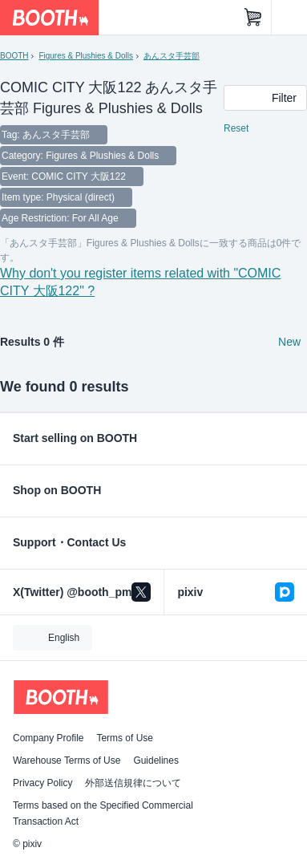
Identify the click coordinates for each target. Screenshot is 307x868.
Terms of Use (125, 738)
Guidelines (156, 761)
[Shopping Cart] (253, 18)
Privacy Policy (42, 783)
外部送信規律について (133, 783)
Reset (236, 128)
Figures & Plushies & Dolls (85, 56)
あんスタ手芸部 (172, 56)
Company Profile (48, 738)
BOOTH (14, 56)
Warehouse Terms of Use (67, 761)
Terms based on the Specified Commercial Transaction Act (103, 813)
